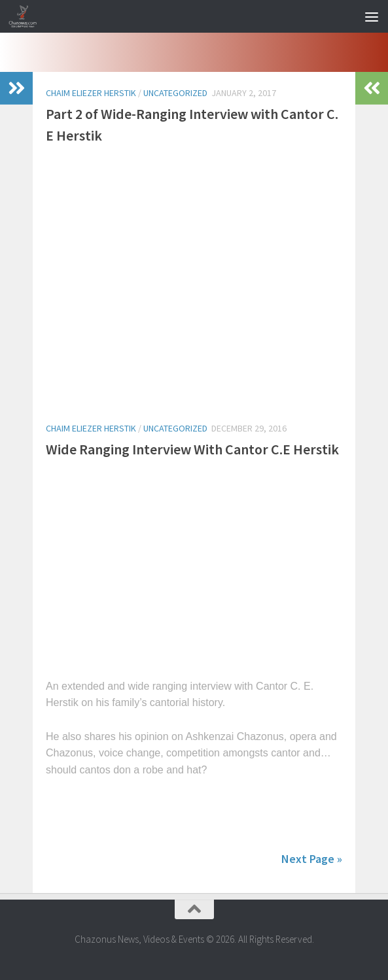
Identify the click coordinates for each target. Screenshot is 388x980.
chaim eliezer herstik (91, 93)
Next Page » (312, 859)
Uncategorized (175, 93)
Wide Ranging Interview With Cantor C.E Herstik (192, 449)
